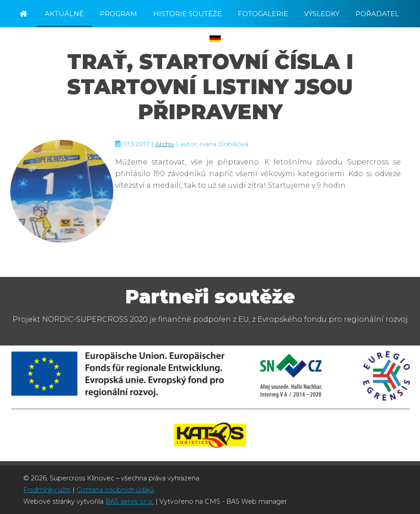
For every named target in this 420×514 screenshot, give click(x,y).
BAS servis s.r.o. (129, 501)
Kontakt (117, 39)
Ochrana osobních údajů (115, 490)
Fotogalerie (263, 14)
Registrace (171, 39)
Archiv (165, 144)
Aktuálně (64, 14)
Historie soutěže (187, 14)
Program (118, 14)
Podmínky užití (47, 490)
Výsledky (322, 14)
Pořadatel (377, 14)
